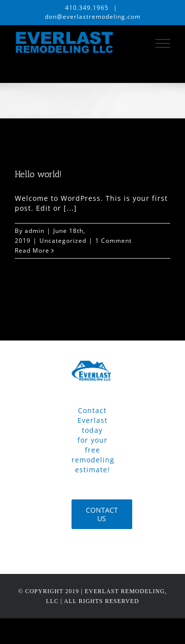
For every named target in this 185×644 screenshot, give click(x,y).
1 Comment (113, 241)
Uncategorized (63, 241)
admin (35, 231)
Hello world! (38, 174)
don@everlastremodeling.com (93, 17)
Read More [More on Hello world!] (32, 250)
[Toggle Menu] (163, 43)
